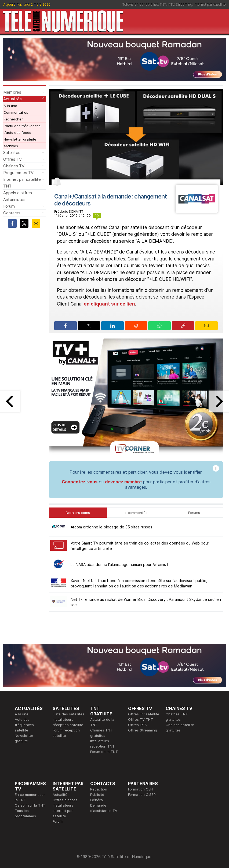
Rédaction (99, 789)
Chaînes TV (14, 166)
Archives (11, 146)
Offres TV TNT (141, 719)
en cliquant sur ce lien (109, 304)
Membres (12, 92)
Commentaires (16, 112)
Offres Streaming (143, 730)
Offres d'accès (65, 800)
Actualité (60, 795)
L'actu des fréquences (22, 126)
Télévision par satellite (140, 4)
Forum (9, 206)
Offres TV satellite (144, 714)
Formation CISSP (142, 795)
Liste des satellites (68, 714)
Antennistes (14, 199)
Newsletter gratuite (20, 139)
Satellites (12, 152)
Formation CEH (140, 789)
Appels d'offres (18, 193)
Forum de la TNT (104, 752)
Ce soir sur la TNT (30, 805)
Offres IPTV (138, 725)
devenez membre (123, 482)
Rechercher (13, 119)
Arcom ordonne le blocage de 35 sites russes (111, 527)
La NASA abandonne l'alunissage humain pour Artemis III (120, 564)
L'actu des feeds (17, 133)
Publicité (97, 795)
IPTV (171, 4)
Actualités (12, 99)
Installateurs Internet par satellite (63, 811)
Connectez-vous (80, 482)
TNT (163, 4)
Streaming (184, 4)
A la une (10, 106)
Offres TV (12, 159)
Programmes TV (18, 173)
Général (97, 800)
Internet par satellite (210, 4)
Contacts (12, 213)
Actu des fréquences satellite (24, 725)
